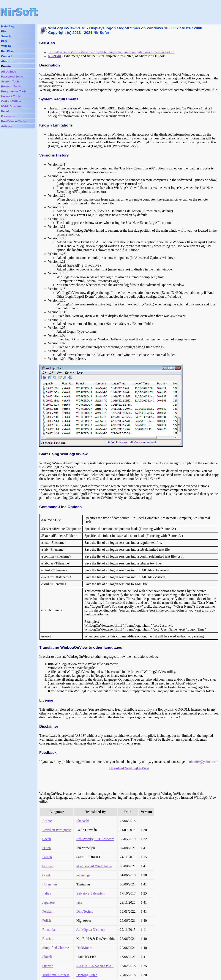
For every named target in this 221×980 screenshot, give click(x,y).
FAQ (4, 41)
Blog (4, 31)
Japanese (48, 902)
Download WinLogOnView (129, 768)
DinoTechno (85, 911)
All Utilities (9, 72)
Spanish (48, 966)
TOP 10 (6, 46)
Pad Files (7, 51)
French (47, 857)
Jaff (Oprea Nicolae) (91, 930)
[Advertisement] (122, 12)
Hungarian (50, 884)
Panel (5, 111)
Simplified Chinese (56, 948)
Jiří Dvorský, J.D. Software (95, 839)
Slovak (47, 957)
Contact (6, 56)
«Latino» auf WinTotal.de (94, 866)
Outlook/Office (11, 101)
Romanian (49, 930)
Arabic (47, 821)
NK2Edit (54, 56)
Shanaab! (83, 821)
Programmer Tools (14, 91)
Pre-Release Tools (13, 121)
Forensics (8, 116)
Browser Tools (11, 86)
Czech (47, 839)
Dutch (47, 848)
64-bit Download (12, 106)
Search (6, 36)
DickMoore (84, 948)
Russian (48, 939)
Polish (47, 921)
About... (6, 61)
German (48, 866)
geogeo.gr (83, 875)
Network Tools (11, 96)
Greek (47, 875)
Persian (47, 911)
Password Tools (12, 77)
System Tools (10, 81)
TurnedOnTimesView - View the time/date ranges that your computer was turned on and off (111, 52)
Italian (47, 893)
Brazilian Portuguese (57, 830)
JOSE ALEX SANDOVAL (95, 966)
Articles (6, 126)
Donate (6, 66)
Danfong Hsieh (87, 975)
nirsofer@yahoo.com (204, 762)
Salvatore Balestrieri (91, 893)
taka (79, 902)
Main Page (8, 26)
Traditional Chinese (56, 975)
